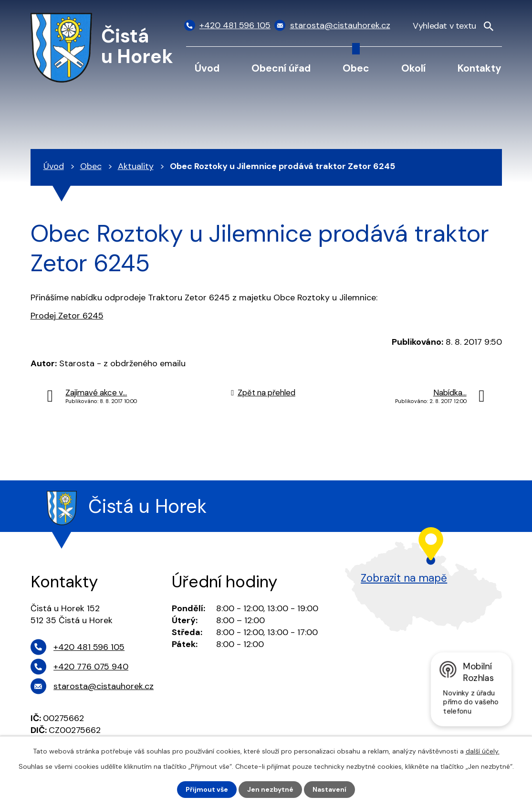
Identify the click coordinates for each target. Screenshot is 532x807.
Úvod (207, 68)
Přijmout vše (207, 789)
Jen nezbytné (270, 789)
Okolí (413, 68)
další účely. (483, 751)
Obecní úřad (281, 68)
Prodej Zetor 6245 (67, 316)
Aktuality (136, 166)
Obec (356, 68)
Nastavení (329, 789)
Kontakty (480, 68)
